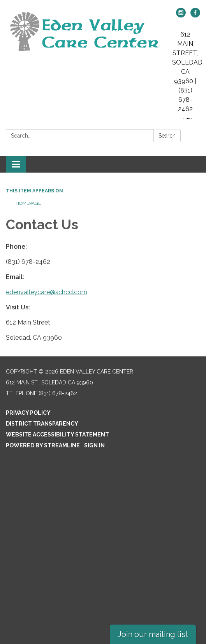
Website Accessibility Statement (57, 435)
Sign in (94, 445)
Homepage (28, 203)
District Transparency (42, 424)
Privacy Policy (28, 413)
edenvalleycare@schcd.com (47, 292)
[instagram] (181, 15)
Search (167, 136)
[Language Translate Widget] (187, 119)
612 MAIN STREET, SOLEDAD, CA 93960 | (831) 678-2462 (188, 72)
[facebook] (195, 15)
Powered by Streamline (43, 445)
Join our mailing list (153, 634)
